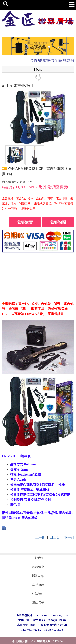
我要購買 (25, 222)
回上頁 (55, 537)
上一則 (40, 537)
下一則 (69, 537)
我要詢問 (58, 222)
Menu (38, 69)
